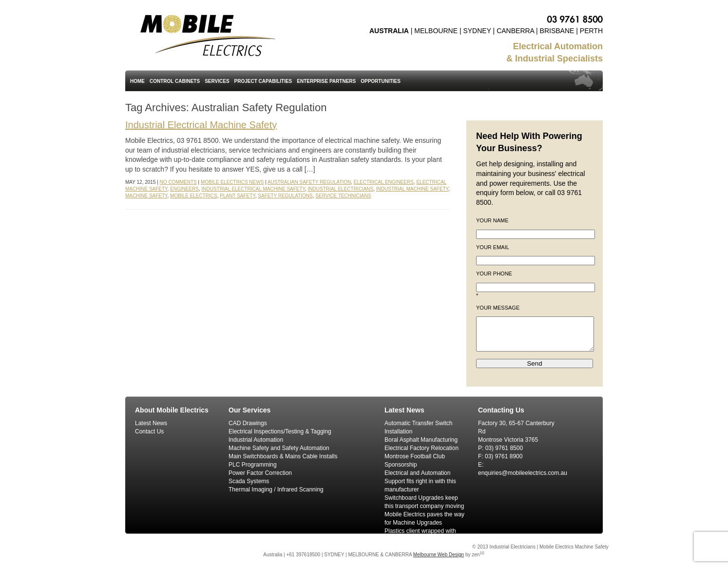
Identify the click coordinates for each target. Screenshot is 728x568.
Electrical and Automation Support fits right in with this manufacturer (420, 481)
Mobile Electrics (194, 196)
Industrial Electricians (341, 189)
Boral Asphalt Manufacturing (421, 440)
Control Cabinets (175, 81)
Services (217, 81)
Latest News (151, 423)
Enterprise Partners (326, 81)
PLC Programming (253, 465)
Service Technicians (343, 196)
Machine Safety (146, 196)
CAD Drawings (248, 423)
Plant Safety (237, 196)
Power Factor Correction (260, 473)
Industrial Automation (256, 440)
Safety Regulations (285, 196)
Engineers (184, 189)
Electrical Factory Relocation (421, 448)
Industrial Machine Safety (412, 189)
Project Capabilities (263, 81)
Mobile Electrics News (232, 182)
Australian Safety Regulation (309, 182)
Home (137, 81)
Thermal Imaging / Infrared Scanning (276, 490)
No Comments (178, 182)
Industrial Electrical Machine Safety (201, 125)
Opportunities (381, 81)
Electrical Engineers (384, 182)
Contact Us (149, 431)
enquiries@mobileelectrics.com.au (523, 473)
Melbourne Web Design (439, 555)
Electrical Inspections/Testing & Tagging (280, 431)
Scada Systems (249, 481)
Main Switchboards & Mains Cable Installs (283, 456)
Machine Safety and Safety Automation (279, 448)
